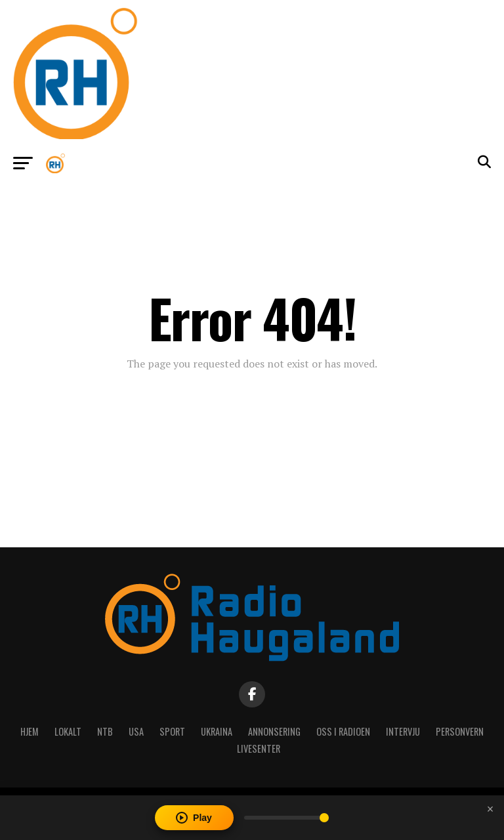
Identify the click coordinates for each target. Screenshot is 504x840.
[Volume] (286, 818)
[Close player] (490, 809)
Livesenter (259, 748)
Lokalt (68, 731)
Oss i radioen (343, 731)
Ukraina (217, 731)
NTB (105, 731)
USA (136, 731)
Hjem (30, 731)
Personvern (460, 731)
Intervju (403, 731)
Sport (172, 731)
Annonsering (274, 731)
